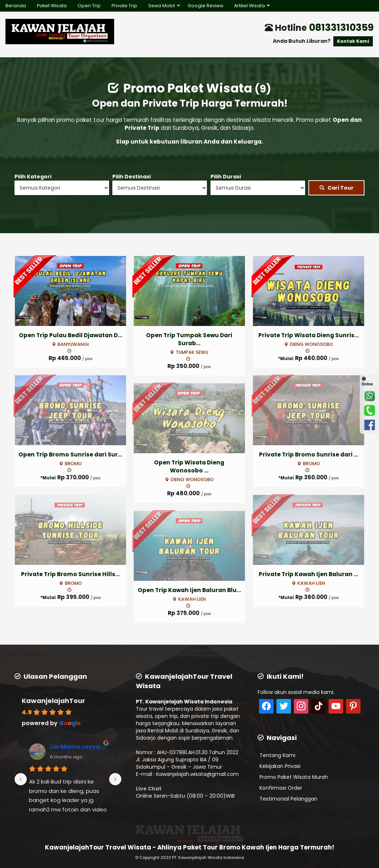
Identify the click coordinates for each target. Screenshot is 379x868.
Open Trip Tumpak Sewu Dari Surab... (189, 339)
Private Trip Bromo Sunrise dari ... (309, 454)
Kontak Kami (353, 41)
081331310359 (341, 27)
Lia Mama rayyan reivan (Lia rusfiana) (78, 747)
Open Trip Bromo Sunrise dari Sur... (70, 454)
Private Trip (124, 6)
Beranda (16, 6)
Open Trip (89, 6)
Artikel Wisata (249, 6)
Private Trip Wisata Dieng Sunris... (309, 335)
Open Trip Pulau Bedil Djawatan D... (70, 335)
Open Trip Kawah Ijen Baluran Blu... (189, 590)
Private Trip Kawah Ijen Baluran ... (308, 574)
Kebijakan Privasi (280, 766)
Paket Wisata (52, 6)
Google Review (205, 6)
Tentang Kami (277, 755)
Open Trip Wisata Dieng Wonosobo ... (189, 466)
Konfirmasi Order (281, 788)
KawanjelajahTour (53, 701)
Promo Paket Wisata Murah (294, 777)
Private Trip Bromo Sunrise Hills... (70, 574)
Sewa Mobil (162, 6)
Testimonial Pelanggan (288, 799)
